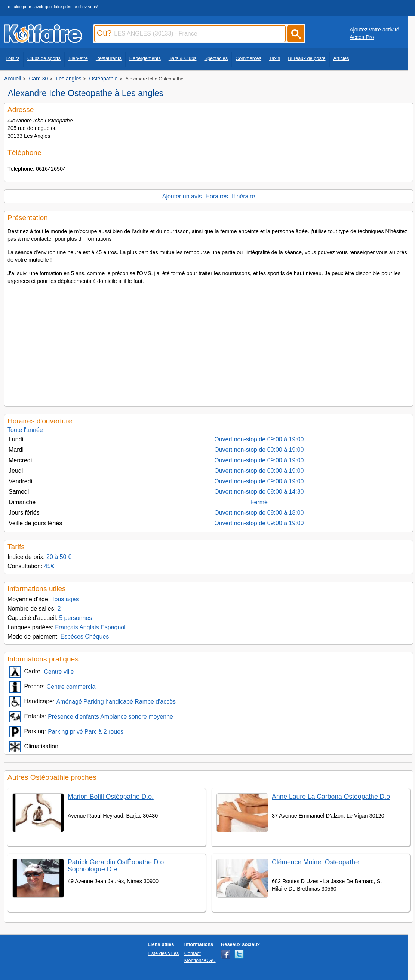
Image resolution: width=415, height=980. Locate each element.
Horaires (217, 196)
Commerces (248, 58)
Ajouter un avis (182, 196)
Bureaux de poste (307, 58)
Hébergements (145, 58)
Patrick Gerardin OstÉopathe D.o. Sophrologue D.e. (117, 866)
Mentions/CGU (200, 960)
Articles (341, 58)
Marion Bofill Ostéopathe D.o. (111, 797)
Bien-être (78, 58)
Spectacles (216, 58)
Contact (193, 953)
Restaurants (109, 58)
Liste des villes (163, 953)
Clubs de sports (44, 58)
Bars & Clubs (183, 58)
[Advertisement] (209, 343)
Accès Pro (362, 37)
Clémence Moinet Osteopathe (315, 862)
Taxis (275, 58)
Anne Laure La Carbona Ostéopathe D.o (331, 797)
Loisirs (13, 58)
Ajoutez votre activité (374, 30)
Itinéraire (243, 196)
